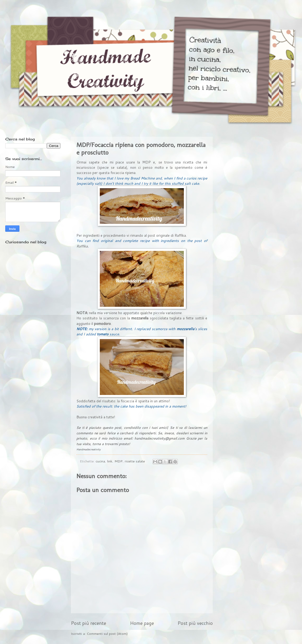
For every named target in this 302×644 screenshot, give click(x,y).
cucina (100, 461)
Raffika (180, 235)
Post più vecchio (195, 623)
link (110, 461)
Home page (142, 623)
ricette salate (135, 461)
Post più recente (88, 623)
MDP (119, 461)
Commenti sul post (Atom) (107, 634)
